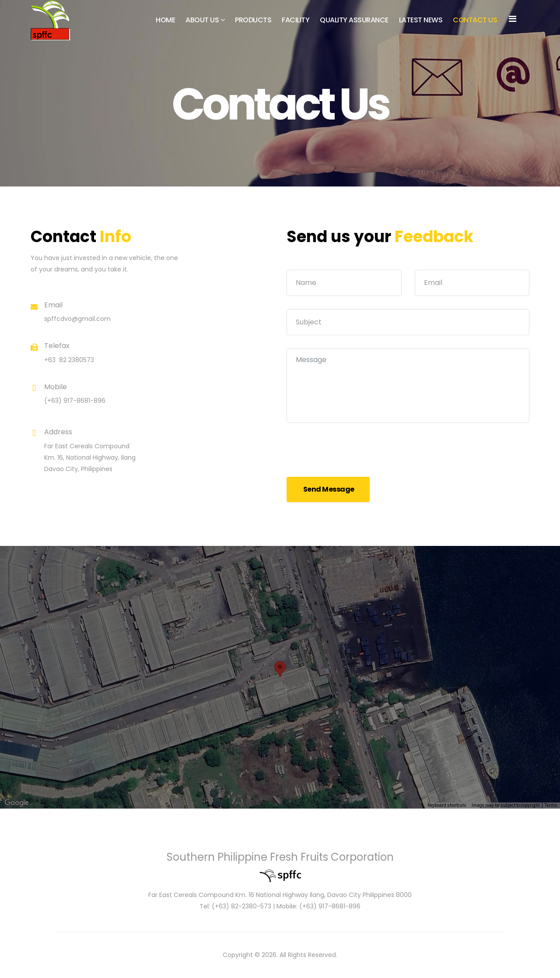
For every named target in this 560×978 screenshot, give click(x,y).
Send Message (328, 489)
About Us (202, 20)
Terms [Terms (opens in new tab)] (551, 805)
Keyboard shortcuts (447, 805)
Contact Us (475, 20)
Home (165, 20)
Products (253, 20)
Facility (296, 20)
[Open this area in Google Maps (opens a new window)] (17, 803)
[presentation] (353, 453)
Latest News (421, 20)
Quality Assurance (354, 20)
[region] (280, 677)
